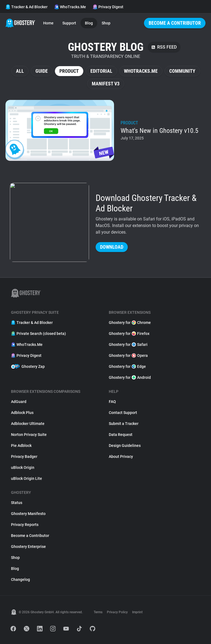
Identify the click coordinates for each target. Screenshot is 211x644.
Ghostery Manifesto (28, 514)
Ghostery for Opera (128, 355)
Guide (42, 71)
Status (17, 503)
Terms (98, 612)
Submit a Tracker (124, 424)
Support (69, 23)
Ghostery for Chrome (130, 323)
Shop (106, 23)
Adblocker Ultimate (28, 424)
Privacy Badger (24, 457)
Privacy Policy (117, 612)
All (20, 71)
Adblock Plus (22, 413)
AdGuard (19, 402)
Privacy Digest (108, 7)
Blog (89, 23)
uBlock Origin (23, 467)
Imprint (137, 612)
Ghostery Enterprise (28, 547)
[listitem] (105, 130)
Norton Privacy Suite (29, 435)
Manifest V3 (106, 84)
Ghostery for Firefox (129, 334)
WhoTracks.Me (70, 7)
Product (69, 71)
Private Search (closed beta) (38, 334)
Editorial (101, 71)
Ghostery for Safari (128, 345)
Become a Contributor (175, 23)
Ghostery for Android (130, 377)
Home (48, 23)
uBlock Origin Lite (27, 478)
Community (182, 71)
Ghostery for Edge (127, 366)
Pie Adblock (21, 446)
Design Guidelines (125, 446)
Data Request (121, 435)
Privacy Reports (25, 525)
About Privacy (121, 457)
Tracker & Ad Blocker (27, 7)
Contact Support (123, 413)
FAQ (112, 402)
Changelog (20, 579)
